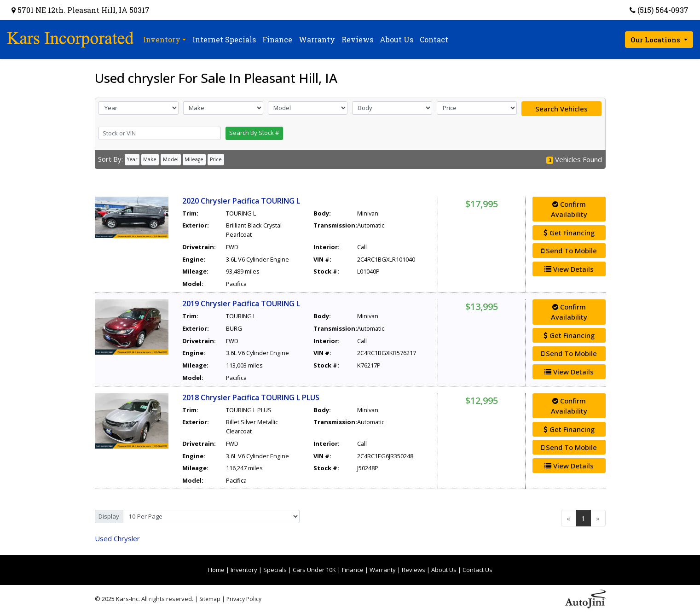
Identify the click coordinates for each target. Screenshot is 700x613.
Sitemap (210, 599)
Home (216, 570)
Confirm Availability (569, 209)
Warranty (383, 570)
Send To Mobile (569, 251)
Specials (275, 570)
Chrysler (117, 538)
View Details (569, 269)
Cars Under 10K (314, 570)
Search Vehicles (561, 109)
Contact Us (477, 570)
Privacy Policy (244, 599)
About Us (444, 570)
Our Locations (656, 40)
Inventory (244, 570)
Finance (353, 570)
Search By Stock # (254, 133)
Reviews (414, 570)
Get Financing (569, 233)
